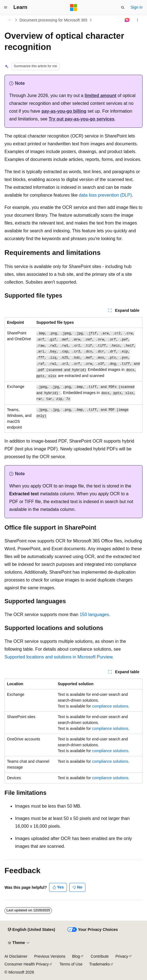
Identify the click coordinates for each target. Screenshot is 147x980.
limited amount (100, 96)
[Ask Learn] (127, 20)
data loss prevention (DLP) (105, 195)
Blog (76, 956)
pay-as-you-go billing (64, 111)
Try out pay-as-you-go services (81, 119)
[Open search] (123, 8)
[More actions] (138, 20)
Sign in (137, 7)
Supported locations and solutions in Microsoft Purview (58, 657)
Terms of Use (71, 964)
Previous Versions (50, 956)
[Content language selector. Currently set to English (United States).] (31, 930)
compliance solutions (110, 706)
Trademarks (100, 964)
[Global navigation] (6, 8)
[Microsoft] (74, 8)
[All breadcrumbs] (9, 20)
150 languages (94, 615)
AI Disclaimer (16, 956)
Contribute (100, 956)
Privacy (122, 956)
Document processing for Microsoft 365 (54, 20)
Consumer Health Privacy (27, 964)
